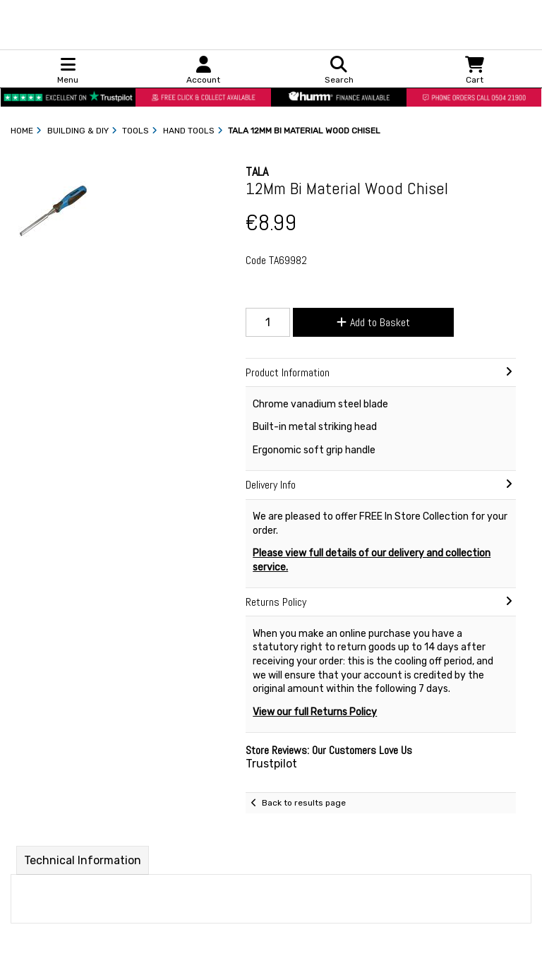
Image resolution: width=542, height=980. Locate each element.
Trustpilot (271, 764)
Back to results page (304, 803)
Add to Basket (373, 322)
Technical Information (83, 860)
